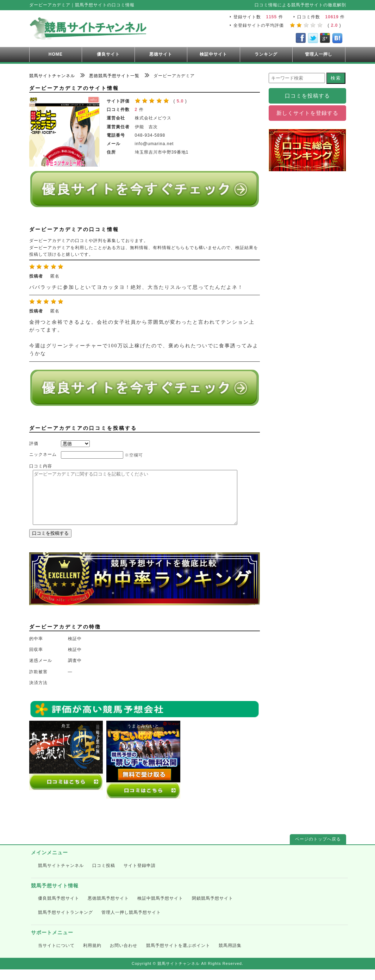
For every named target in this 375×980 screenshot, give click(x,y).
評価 (34, 444)
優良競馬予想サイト (59, 909)
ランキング (266, 54)
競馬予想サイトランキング (65, 923)
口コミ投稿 (104, 876)
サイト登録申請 (140, 876)
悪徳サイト (161, 54)
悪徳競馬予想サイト (108, 909)
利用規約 (92, 956)
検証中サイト (213, 54)
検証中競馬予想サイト (160, 909)
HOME (56, 54)
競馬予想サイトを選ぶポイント (178, 956)
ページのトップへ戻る (318, 850)
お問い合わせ (124, 956)
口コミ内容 (41, 466)
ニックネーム (43, 454)
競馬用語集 (230, 956)
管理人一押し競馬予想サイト (131, 923)
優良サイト (108, 54)
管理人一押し (319, 54)
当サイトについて (56, 956)
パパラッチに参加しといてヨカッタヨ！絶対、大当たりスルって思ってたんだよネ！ (136, 287)
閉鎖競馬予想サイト (212, 909)
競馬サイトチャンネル (61, 876)
